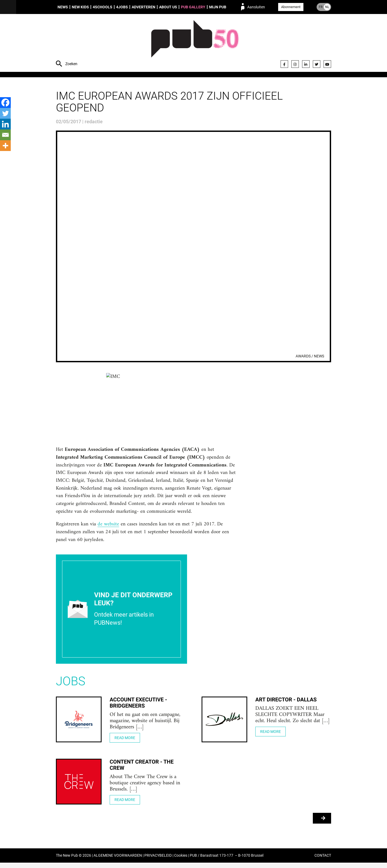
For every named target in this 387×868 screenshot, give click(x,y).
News (63, 7)
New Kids (80, 7)
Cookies (181, 861)
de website (109, 528)
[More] (5, 146)
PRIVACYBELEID (158, 861)
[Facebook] (5, 103)
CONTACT (323, 861)
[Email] (5, 135)
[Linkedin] (5, 124)
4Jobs (122, 7)
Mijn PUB (218, 7)
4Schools (103, 7)
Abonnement (291, 7)
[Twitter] (5, 113)
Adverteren (144, 7)
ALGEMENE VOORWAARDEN (118, 861)
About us (168, 7)
